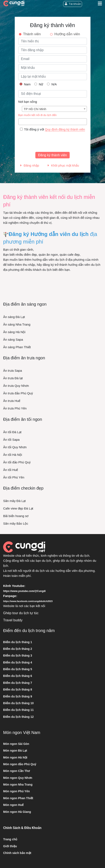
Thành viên (32, 34)
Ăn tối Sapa (11, 440)
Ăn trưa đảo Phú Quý (18, 393)
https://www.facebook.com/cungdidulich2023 (28, 601)
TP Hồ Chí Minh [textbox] (35, 109)
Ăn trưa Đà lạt (13, 378)
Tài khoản (73, 4)
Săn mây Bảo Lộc (16, 523)
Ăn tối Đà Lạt (12, 432)
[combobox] (54, 109)
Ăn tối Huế (11, 470)
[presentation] (50, 142)
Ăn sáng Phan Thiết (17, 347)
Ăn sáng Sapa (13, 340)
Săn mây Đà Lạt (14, 501)
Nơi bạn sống (28, 102)
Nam (25, 84)
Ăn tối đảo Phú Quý (17, 462)
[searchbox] (21, 122)
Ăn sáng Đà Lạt (14, 317)
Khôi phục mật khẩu (63, 165)
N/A (52, 84)
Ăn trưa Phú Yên (15, 408)
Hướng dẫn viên (67, 34)
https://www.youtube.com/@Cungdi (24, 591)
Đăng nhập (30, 165)
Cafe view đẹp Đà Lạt (18, 508)
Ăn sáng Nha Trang (17, 324)
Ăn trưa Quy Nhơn (16, 386)
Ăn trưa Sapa (13, 371)
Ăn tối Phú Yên (14, 477)
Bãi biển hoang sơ (16, 516)
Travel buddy (13, 620)
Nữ (39, 84)
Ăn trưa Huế (12, 401)
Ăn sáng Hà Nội (14, 332)
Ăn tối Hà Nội (13, 455)
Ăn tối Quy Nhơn (15, 447)
